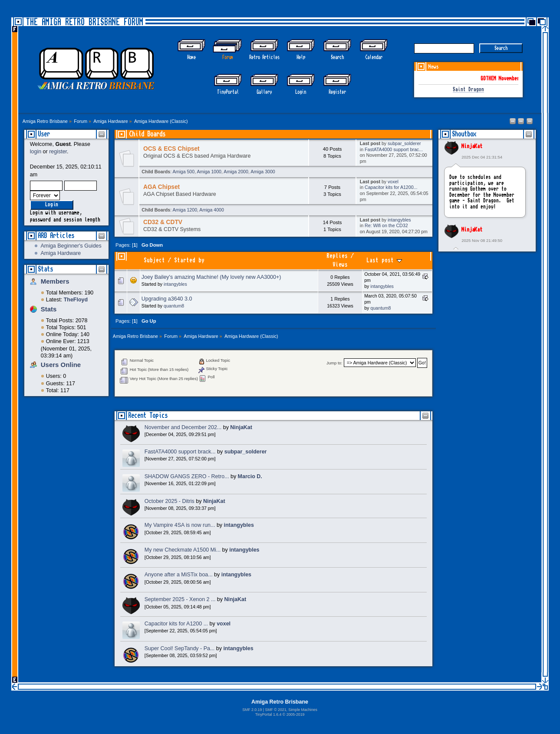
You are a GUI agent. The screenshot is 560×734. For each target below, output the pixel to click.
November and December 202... (183, 427)
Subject (154, 260)
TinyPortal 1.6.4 (268, 714)
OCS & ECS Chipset (171, 149)
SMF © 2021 (275, 710)
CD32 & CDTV (163, 222)
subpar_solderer (404, 143)
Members (55, 281)
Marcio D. (250, 476)
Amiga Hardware (61, 253)
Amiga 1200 (185, 210)
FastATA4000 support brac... (394, 149)
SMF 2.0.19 (252, 710)
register (58, 152)
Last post (384, 260)
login (36, 152)
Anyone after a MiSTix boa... (179, 575)
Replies (337, 256)
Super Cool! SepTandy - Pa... (180, 648)
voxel (393, 182)
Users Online (61, 365)
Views (340, 265)
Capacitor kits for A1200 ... (176, 624)
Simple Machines (303, 710)
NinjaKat (472, 146)
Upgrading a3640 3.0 (167, 299)
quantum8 (174, 306)
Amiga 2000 (236, 172)
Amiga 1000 (209, 172)
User (44, 134)
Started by (189, 260)
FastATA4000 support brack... (180, 452)
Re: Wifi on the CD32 (386, 225)
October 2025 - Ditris (170, 501)
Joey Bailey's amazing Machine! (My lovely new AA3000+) (211, 277)
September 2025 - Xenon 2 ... (180, 599)
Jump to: (334, 363)
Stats (45, 269)
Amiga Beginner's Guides (71, 246)
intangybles (399, 220)
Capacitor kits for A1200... (391, 187)
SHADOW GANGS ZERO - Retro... (187, 476)
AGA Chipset (161, 187)
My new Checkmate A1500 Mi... (183, 550)
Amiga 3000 (263, 172)
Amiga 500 (184, 172)
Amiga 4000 (212, 210)
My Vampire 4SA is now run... (180, 525)
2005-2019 (296, 714)
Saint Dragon (468, 90)
